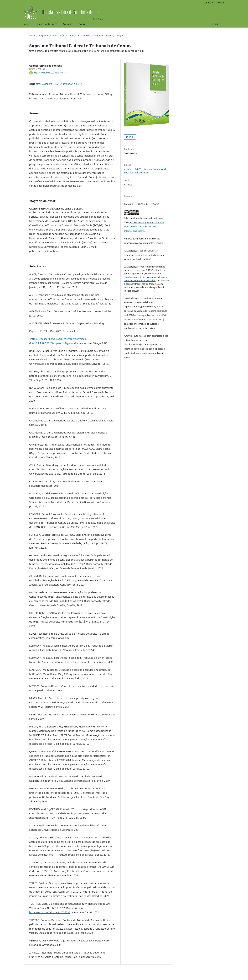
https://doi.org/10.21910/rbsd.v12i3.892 (59, 84)
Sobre (82, 24)
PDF (131, 137)
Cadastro (208, 3)
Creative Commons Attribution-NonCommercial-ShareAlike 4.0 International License (144, 227)
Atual (27, 24)
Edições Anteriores (46, 24)
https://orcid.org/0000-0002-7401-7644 (51, 73)
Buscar (216, 24)
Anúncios (68, 24)
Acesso (220, 3)
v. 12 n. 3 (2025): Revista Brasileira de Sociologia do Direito (82, 35)
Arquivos (44, 35)
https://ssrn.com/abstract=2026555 (50, 912)
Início (32, 35)
